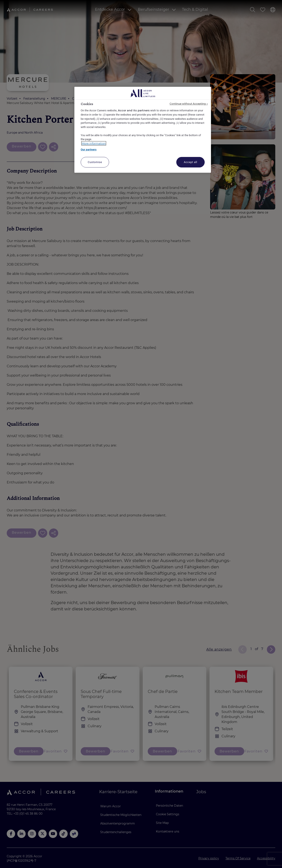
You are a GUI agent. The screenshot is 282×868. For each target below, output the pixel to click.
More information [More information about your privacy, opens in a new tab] (94, 143)
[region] (143, 130)
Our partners (89, 149)
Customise (95, 162)
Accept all (191, 162)
